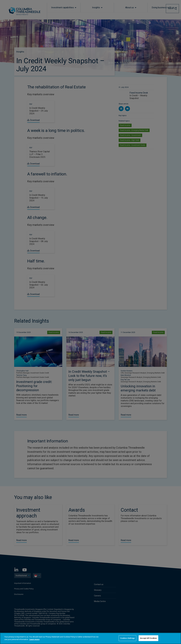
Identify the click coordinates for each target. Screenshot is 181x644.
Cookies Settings (127, 638)
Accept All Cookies (148, 638)
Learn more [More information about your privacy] (34, 639)
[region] (90, 638)
